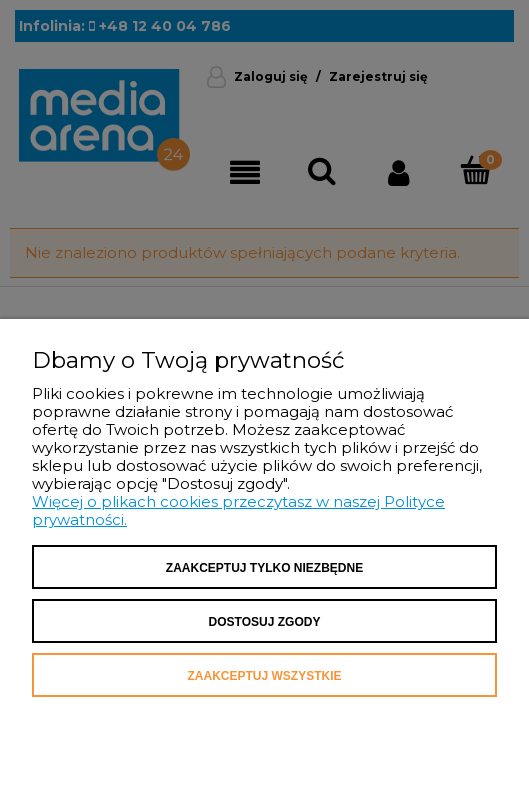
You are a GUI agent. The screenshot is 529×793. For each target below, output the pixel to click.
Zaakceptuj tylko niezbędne (264, 568)
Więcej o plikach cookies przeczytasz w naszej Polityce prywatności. (238, 510)
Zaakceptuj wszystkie (264, 676)
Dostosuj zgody (265, 622)
